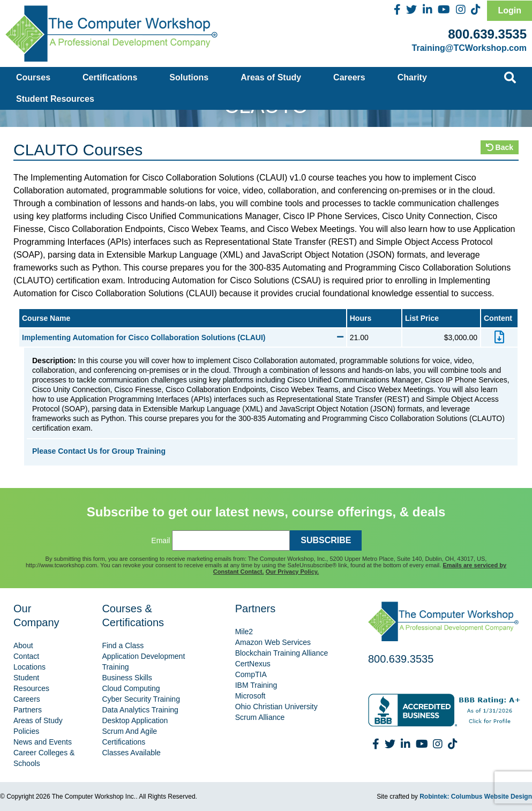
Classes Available (131, 753)
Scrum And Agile (129, 731)
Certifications (110, 77)
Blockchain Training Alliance (282, 653)
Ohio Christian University (276, 707)
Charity (412, 77)
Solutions (189, 77)
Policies (26, 731)
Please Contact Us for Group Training (99, 451)
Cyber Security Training (141, 699)
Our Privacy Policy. (292, 572)
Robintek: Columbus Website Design (476, 797)
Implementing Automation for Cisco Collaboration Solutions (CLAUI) (183, 337)
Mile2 (244, 632)
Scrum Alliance (260, 717)
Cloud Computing (131, 688)
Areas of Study (271, 77)
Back (500, 147)
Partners (28, 710)
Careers (349, 77)
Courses (33, 77)
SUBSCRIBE (326, 540)
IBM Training (256, 685)
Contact (26, 656)
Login (509, 10)
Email (160, 540)
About (23, 645)
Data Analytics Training (140, 710)
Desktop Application (135, 720)
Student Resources (55, 99)
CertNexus (253, 664)
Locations (29, 667)
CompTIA (251, 674)
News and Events (43, 742)
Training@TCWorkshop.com (469, 48)
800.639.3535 (487, 34)
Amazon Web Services (273, 642)
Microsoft (250, 696)
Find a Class (123, 645)
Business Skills (127, 678)
